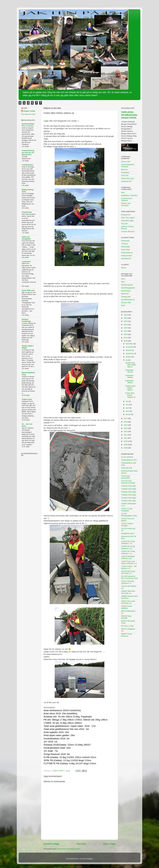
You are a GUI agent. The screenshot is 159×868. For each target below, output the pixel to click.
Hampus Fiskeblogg (26, 320)
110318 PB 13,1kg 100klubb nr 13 (128, 542)
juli (127, 360)
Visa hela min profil (28, 114)
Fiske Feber (126, 250)
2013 (126, 431)
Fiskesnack (125, 241)
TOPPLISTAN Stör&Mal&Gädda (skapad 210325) (129, 115)
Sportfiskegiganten (128, 288)
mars (128, 411)
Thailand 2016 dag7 (129, 486)
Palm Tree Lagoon (128, 218)
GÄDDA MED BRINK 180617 (130, 388)
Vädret (124, 268)
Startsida (81, 844)
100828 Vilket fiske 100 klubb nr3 (128, 592)
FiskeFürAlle (27, 212)
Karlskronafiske (28, 124)
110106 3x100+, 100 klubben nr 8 (129, 567)
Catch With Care (28, 290)
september (130, 353)
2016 (126, 422)
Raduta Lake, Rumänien (126, 204)
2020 (126, 334)
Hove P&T (125, 175)
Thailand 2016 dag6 (129, 489)
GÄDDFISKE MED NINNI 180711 (131, 365)
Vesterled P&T (126, 181)
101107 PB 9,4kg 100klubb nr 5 (128, 582)
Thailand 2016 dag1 (129, 501)
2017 (126, 418)
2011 (126, 438)
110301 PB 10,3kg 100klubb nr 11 (128, 552)
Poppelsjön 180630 (129, 376)
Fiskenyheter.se (127, 253)
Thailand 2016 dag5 (129, 492)
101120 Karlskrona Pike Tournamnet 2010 (129, 577)
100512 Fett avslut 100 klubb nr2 (128, 602)
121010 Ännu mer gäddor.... (128, 520)
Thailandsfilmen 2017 (129, 460)
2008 (126, 448)
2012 (126, 435)
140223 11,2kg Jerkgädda (127, 510)
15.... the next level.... (27, 425)
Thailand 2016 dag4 (129, 495)
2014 (126, 428)
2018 (126, 341)
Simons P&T (126, 162)
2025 (126, 318)
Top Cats (124, 224)
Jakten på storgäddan (26, 238)
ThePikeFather (28, 165)
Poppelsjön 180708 (129, 371)
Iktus (123, 192)
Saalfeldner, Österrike (129, 195)
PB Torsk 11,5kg (127, 626)
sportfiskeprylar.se (128, 300)
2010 (126, 441)
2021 (126, 331)
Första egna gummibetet (126, 477)
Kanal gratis (126, 247)
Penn (123, 279)
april (128, 408)
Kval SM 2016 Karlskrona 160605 (128, 482)
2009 (126, 445)
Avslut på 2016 (127, 468)
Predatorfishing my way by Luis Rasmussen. (28, 153)
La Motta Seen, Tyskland (127, 199)
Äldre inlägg (109, 844)
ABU (123, 282)
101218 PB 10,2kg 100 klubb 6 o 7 (128, 572)
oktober (129, 350)
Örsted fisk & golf (128, 178)
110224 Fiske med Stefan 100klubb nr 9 (129, 562)
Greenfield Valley (127, 221)
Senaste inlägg (51, 844)
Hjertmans (125, 294)
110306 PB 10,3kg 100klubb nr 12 (128, 547)
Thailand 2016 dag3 (129, 498)
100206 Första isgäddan (127, 607)
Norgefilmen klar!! (128, 533)
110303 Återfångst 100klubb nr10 (128, 557)
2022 (126, 328)
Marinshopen (126, 291)
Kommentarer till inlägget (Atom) (69, 849)
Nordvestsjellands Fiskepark (128, 166)
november (130, 347)
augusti (129, 357)
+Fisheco (125, 244)
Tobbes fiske (27, 399)
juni (127, 401)
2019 (126, 338)
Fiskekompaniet (127, 285)
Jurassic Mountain (128, 232)
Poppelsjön (125, 172)
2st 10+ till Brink (127, 457)
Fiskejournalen (127, 256)
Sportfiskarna (126, 259)
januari (128, 414)
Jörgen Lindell (29, 111)
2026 (126, 315)
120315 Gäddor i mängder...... (127, 525)
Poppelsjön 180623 (129, 382)
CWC (123, 306)
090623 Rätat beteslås (126, 617)
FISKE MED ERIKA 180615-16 (130, 395)
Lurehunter (26, 262)
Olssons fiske (126, 303)
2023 (126, 325)
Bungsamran (126, 215)
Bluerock (124, 170)
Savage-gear (126, 297)
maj (127, 405)
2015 (126, 425)
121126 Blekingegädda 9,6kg (129, 515)
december (130, 344)
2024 (126, 321)
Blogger (90, 859)
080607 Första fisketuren (127, 635)
